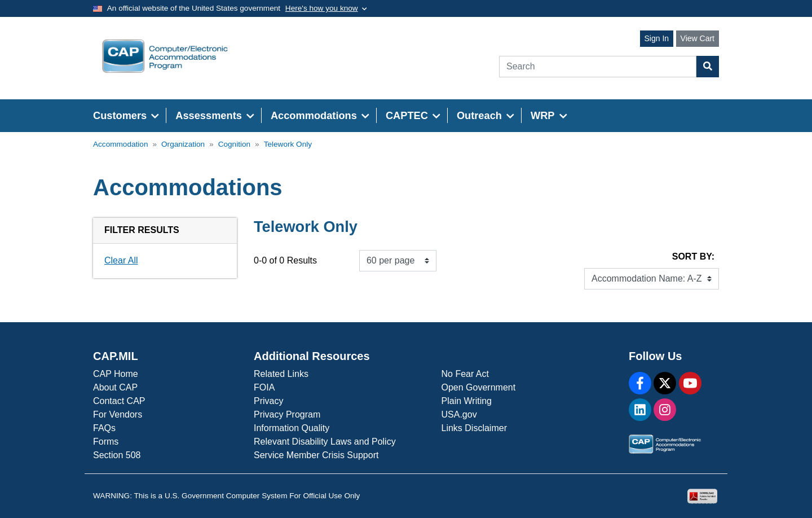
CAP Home (116, 374)
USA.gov (459, 414)
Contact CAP (119, 401)
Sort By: (693, 256)
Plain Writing (467, 401)
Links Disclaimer (474, 428)
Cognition (234, 144)
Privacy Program (287, 414)
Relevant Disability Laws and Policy (325, 442)
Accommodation (120, 144)
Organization (183, 144)
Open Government (479, 387)
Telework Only (288, 144)
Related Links (281, 374)
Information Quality (292, 428)
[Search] (598, 67)
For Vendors (118, 414)
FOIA (264, 387)
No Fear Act (465, 374)
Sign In (657, 38)
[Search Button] (708, 67)
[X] (665, 383)
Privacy (268, 401)
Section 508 (117, 455)
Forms (106, 442)
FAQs (104, 428)
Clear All (121, 260)
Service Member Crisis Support (316, 455)
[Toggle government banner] (326, 8)
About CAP (115, 387)
